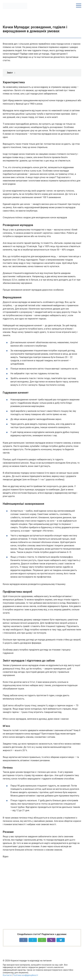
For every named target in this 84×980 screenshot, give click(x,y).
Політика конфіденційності (25, 975)
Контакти (7, 975)
